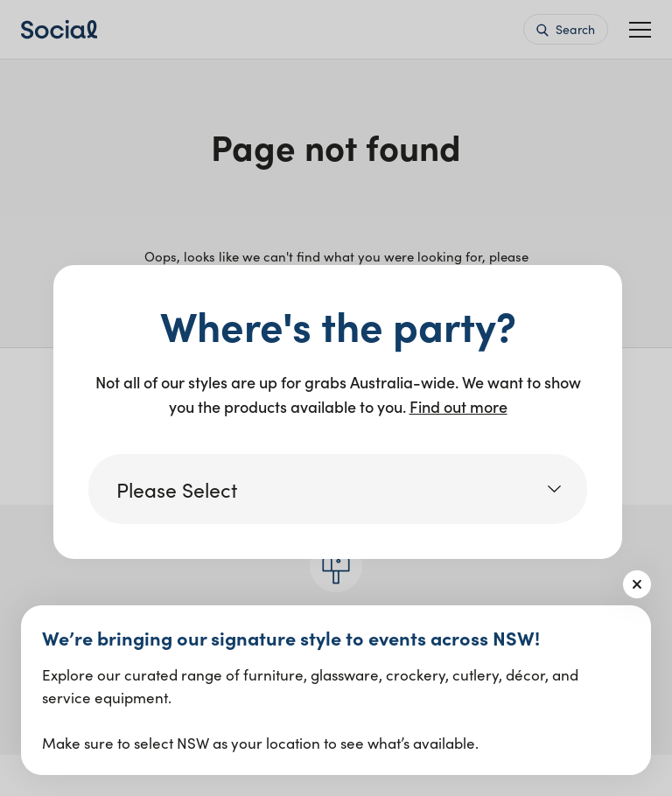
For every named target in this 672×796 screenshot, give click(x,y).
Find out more (458, 406)
